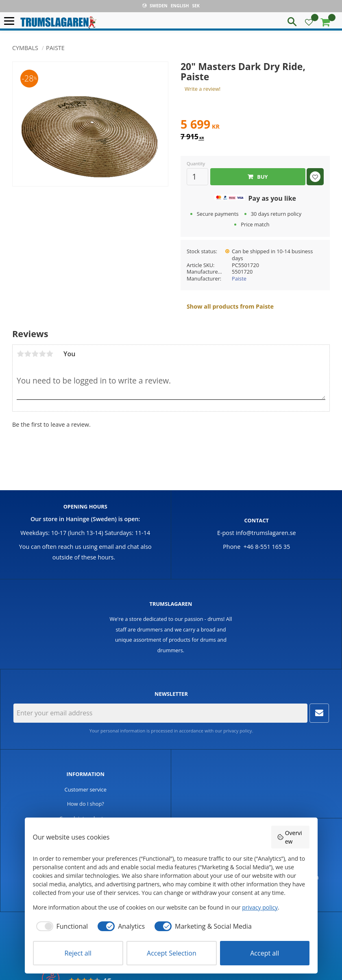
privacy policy (237, 731)
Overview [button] (290, 837)
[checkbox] (61, 926)
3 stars (35, 354)
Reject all (78, 953)
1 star (20, 354)
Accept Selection (172, 953)
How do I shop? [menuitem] (86, 804)
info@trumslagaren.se (266, 533)
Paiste (239, 278)
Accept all (265, 953)
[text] (255, 125)
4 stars (42, 354)
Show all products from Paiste (230, 306)
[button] (11, 21)
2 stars (28, 354)
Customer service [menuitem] (86, 789)
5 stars (50, 354)
